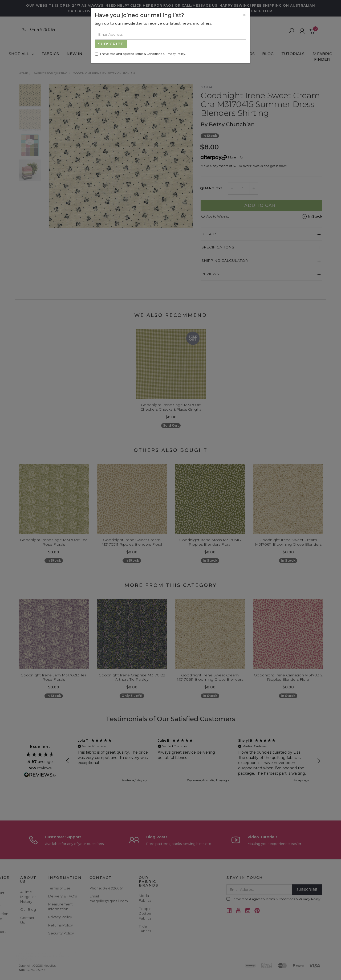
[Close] (244, 15)
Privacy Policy (175, 54)
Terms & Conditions (148, 54)
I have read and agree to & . (140, 54)
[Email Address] (170, 34)
